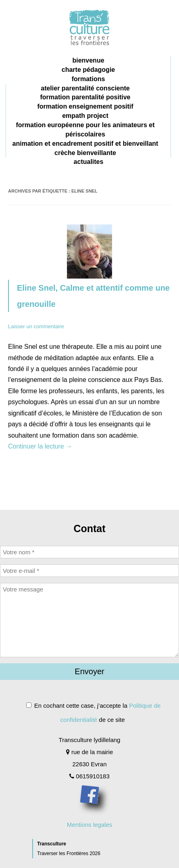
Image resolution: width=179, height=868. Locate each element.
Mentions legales (90, 825)
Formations (88, 79)
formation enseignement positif (85, 106)
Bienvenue (88, 60)
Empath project (85, 116)
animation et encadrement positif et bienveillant (85, 144)
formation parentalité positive (85, 97)
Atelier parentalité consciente (85, 88)
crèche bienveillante (85, 153)
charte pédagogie (88, 70)
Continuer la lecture (40, 446)
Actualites (89, 162)
